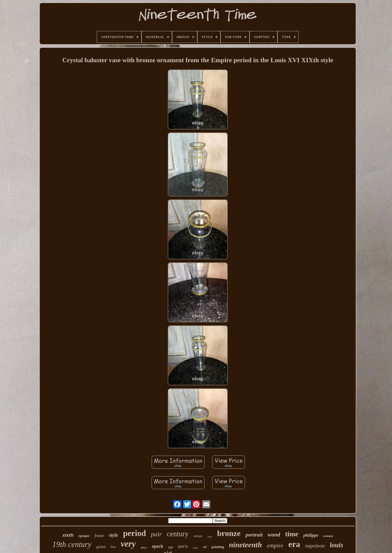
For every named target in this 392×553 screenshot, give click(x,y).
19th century (72, 544)
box (113, 547)
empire (275, 546)
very (128, 544)
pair (156, 534)
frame (99, 536)
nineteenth (245, 545)
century (178, 534)
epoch (157, 546)
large (196, 548)
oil (205, 547)
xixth (68, 535)
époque (84, 536)
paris (183, 546)
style (114, 535)
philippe (311, 535)
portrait (254, 535)
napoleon (315, 546)
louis (336, 545)
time (292, 534)
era (294, 544)
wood (274, 535)
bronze (229, 533)
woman (328, 536)
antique (198, 536)
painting (218, 547)
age (170, 547)
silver (144, 548)
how (210, 537)
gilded (101, 547)
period (134, 533)
